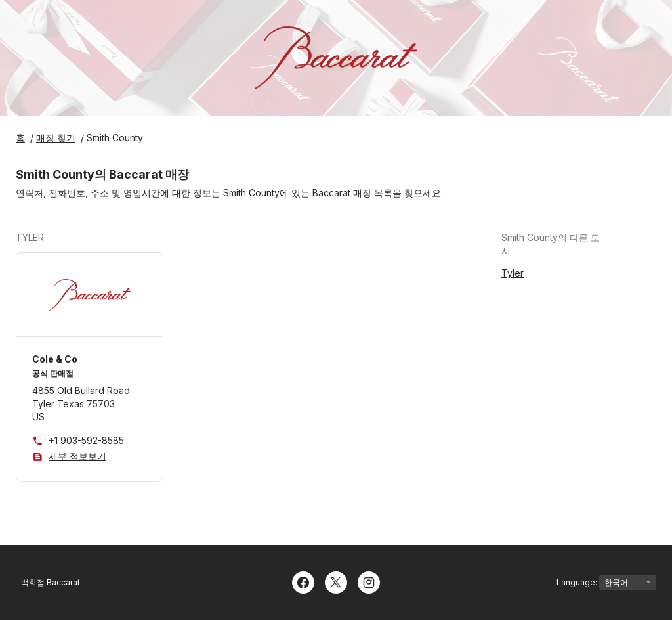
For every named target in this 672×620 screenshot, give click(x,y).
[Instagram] (369, 581)
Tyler (513, 273)
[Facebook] (303, 581)
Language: (606, 583)
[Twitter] (336, 581)
